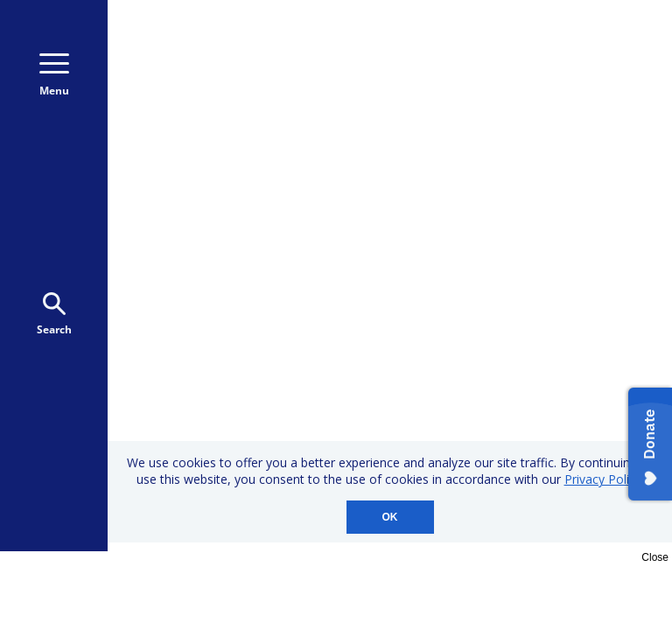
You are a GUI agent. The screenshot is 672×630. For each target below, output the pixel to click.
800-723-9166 (580, 42)
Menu (54, 76)
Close (655, 557)
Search (54, 315)
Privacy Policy (603, 479)
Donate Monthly (449, 78)
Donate (584, 78)
